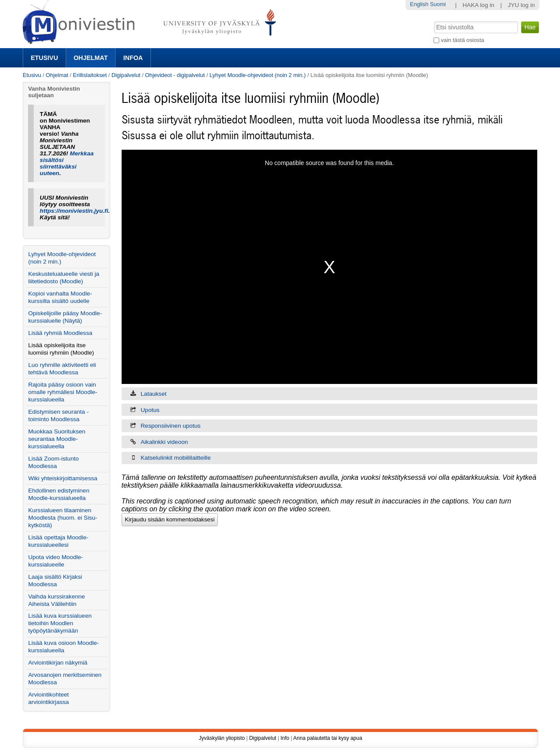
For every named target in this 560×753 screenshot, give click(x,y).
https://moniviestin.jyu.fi (74, 211)
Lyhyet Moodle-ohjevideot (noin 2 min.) (258, 75)
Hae (433, 21)
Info (285, 738)
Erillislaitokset (90, 75)
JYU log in (521, 5)
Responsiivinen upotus (171, 426)
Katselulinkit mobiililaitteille (176, 458)
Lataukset (154, 394)
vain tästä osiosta (463, 40)
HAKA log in (478, 5)
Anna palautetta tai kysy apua (327, 738)
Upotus (150, 410)
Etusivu (44, 58)
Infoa (133, 58)
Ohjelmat (91, 58)
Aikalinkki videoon (164, 442)
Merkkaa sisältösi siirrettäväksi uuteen (67, 163)
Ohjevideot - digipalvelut (175, 75)
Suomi (438, 4)
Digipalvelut (126, 75)
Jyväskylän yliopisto (222, 738)
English (419, 4)
